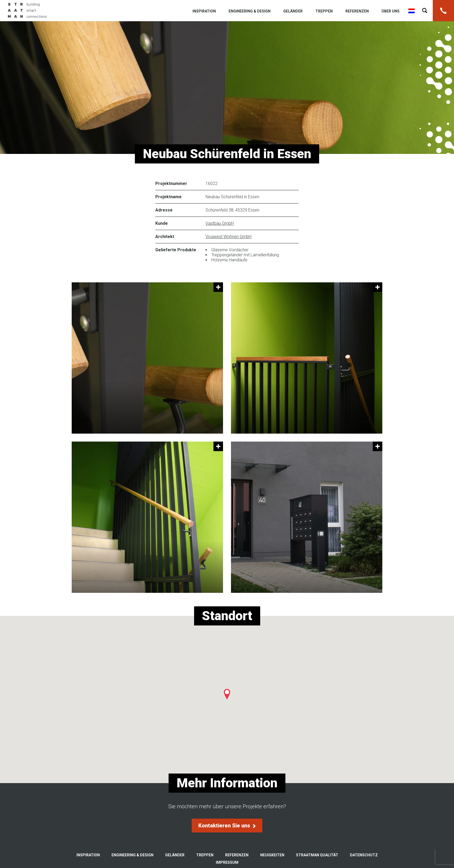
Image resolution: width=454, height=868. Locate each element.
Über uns (391, 11)
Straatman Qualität (317, 855)
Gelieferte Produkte (176, 250)
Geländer (293, 11)
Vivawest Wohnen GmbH (228, 237)
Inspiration (204, 11)
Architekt (165, 237)
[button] (227, 694)
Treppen (324, 11)
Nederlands (412, 11)
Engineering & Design (250, 11)
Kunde (162, 223)
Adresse (164, 210)
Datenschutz (364, 855)
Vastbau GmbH (220, 223)
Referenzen (357, 11)
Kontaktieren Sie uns (227, 826)
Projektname (168, 197)
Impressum (227, 862)
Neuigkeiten (272, 855)
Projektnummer (171, 183)
